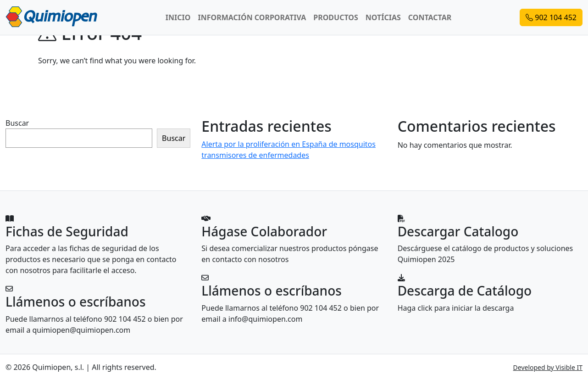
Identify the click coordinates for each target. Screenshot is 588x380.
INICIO (178, 17)
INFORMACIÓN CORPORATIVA (252, 17)
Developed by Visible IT (548, 367)
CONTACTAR (430, 17)
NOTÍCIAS (383, 17)
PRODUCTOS (336, 17)
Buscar (17, 123)
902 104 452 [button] (551, 17)
